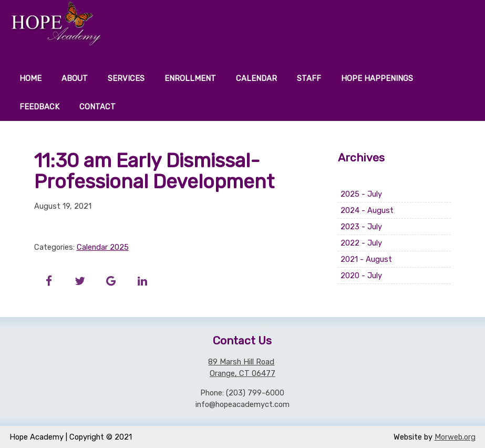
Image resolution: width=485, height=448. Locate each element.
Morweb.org (455, 437)
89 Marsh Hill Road (241, 362)
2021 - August (366, 259)
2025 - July (361, 194)
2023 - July (361, 227)
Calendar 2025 (103, 247)
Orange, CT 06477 (242, 373)
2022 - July (361, 243)
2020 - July (361, 276)
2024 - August (367, 210)
